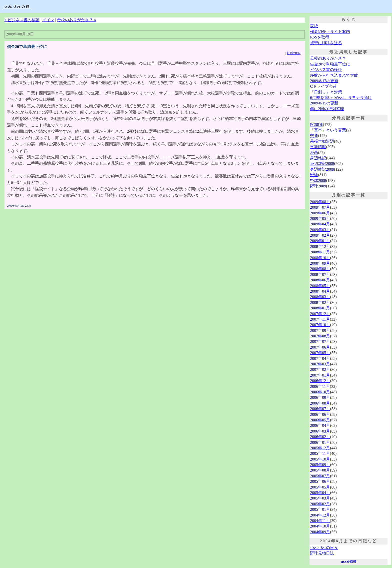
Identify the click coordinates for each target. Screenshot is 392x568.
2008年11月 (320, 252)
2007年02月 (320, 369)
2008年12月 (320, 247)
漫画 (314, 153)
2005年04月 (320, 493)
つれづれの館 (17, 7)
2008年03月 (320, 297)
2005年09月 (320, 465)
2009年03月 (320, 230)
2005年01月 (320, 509)
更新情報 (318, 147)
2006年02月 (320, 437)
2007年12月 (320, 314)
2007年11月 (320, 319)
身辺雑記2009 (322, 169)
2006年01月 (320, 442)
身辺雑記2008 (322, 164)
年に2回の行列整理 (327, 109)
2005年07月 (320, 476)
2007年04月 (320, 358)
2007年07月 (320, 341)
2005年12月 (320, 448)
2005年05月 (320, 487)
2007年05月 (320, 353)
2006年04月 (320, 425)
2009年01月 (320, 241)
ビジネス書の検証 (326, 70)
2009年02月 (320, 235)
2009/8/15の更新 (324, 103)
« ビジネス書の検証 (22, 20)
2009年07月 (320, 207)
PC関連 (316, 125)
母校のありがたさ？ (328, 58)
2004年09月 (320, 532)
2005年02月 (320, 504)
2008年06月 (320, 280)
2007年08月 (320, 336)
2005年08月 (320, 470)
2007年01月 (320, 375)
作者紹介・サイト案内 (330, 32)
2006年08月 (320, 403)
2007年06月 (320, 347)
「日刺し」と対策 (326, 92)
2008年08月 (320, 269)
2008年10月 (320, 258)
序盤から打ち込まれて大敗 (334, 75)
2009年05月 (320, 219)
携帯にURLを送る (326, 43)
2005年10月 (320, 459)
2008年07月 (320, 275)
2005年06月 (320, 481)
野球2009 (294, 53)
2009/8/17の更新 (324, 81)
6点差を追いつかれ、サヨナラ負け (341, 98)
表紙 (314, 26)
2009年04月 (320, 224)
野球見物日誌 (322, 553)
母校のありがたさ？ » (76, 20)
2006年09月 (320, 397)
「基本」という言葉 (328, 130)
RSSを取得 (319, 37)
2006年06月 (320, 414)
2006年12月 (320, 381)
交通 (314, 136)
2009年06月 (320, 213)
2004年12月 (320, 515)
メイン (48, 20)
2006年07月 (320, 409)
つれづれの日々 (324, 548)
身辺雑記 (318, 158)
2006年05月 (320, 420)
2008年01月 (320, 308)
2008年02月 (320, 302)
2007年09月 (320, 330)
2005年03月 (320, 498)
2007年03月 (320, 364)
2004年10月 (320, 526)
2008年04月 (320, 291)
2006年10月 (320, 392)
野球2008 (318, 181)
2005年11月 (320, 453)
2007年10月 (320, 325)
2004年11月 (320, 521)
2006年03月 (320, 431)
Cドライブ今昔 (323, 86)
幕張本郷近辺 (322, 141)
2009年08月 (320, 202)
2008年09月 (320, 263)
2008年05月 (320, 286)
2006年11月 (320, 386)
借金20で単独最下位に (330, 64)
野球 (314, 175)
